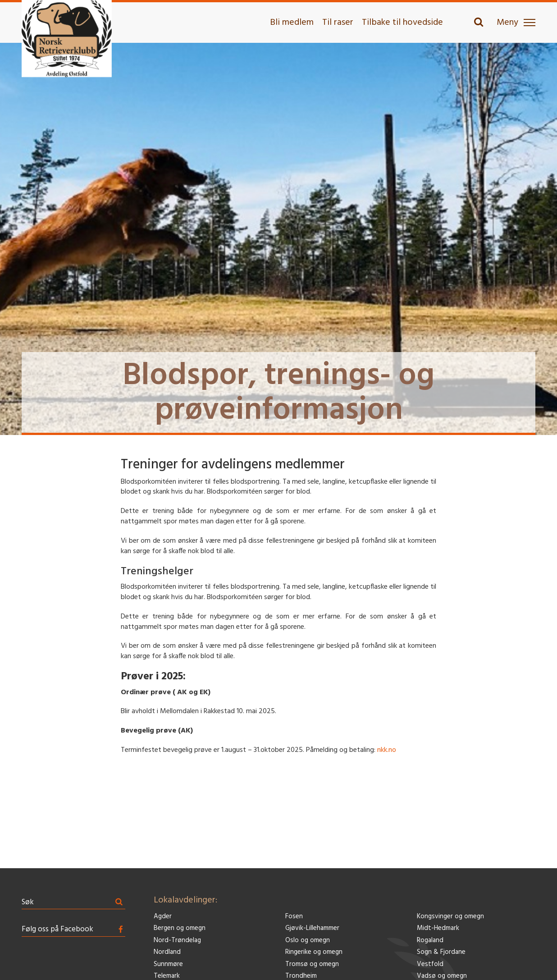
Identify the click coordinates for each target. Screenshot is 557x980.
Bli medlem (292, 23)
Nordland (167, 952)
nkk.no (387, 750)
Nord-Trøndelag (177, 941)
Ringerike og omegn (314, 952)
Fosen (294, 917)
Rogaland (430, 941)
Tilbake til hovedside (402, 23)
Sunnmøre (168, 964)
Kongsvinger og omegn (450, 917)
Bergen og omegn (180, 928)
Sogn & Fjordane (441, 952)
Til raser (338, 23)
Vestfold (430, 964)
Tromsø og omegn (312, 964)
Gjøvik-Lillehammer (312, 928)
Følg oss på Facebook (57, 929)
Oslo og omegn (308, 941)
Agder (163, 917)
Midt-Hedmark (438, 928)
